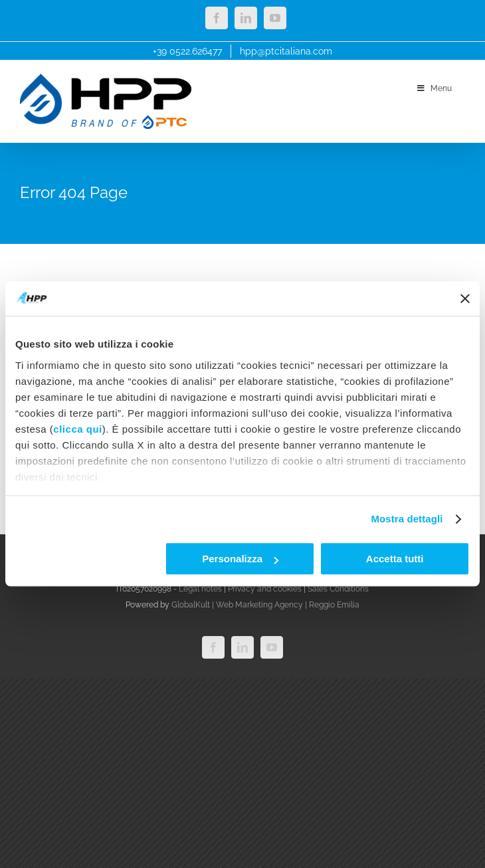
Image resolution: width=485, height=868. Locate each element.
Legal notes (200, 589)
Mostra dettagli (407, 519)
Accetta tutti (395, 559)
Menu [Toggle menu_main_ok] (434, 88)
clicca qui (77, 429)
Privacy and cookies (265, 589)
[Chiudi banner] (465, 298)
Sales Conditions (338, 589)
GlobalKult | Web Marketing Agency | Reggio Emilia (265, 605)
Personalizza (240, 559)
